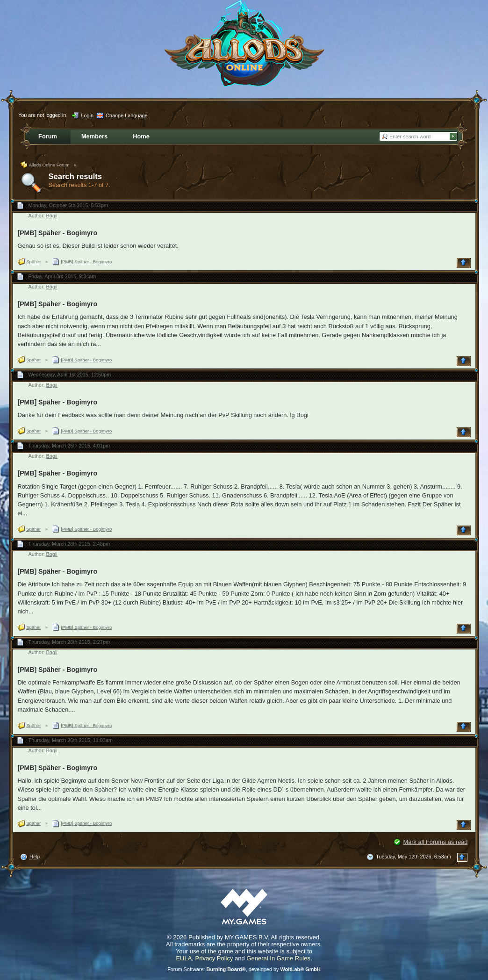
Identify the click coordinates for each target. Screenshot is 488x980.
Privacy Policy (214, 958)
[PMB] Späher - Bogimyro (58, 233)
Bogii (52, 216)
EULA (184, 958)
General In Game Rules (278, 958)
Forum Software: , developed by (244, 969)
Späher (33, 262)
